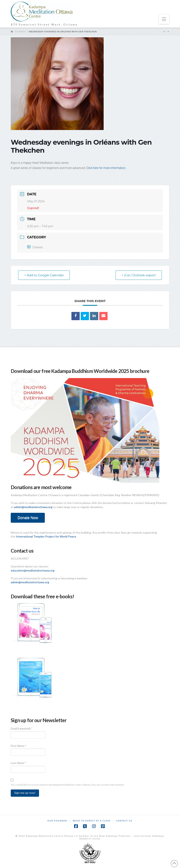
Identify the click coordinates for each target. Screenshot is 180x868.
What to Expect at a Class (92, 821)
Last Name (19, 763)
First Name (19, 746)
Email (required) (22, 728)
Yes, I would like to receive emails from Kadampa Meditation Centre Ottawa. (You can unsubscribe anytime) (67, 785)
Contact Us (124, 821)
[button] (164, 19)
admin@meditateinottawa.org (33, 507)
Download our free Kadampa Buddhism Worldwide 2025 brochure (80, 371)
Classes (35, 247)
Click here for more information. (106, 168)
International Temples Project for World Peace (46, 536)
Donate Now (28, 518)
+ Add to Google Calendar (44, 275)
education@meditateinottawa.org (33, 570)
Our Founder (57, 821)
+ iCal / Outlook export (139, 275)
